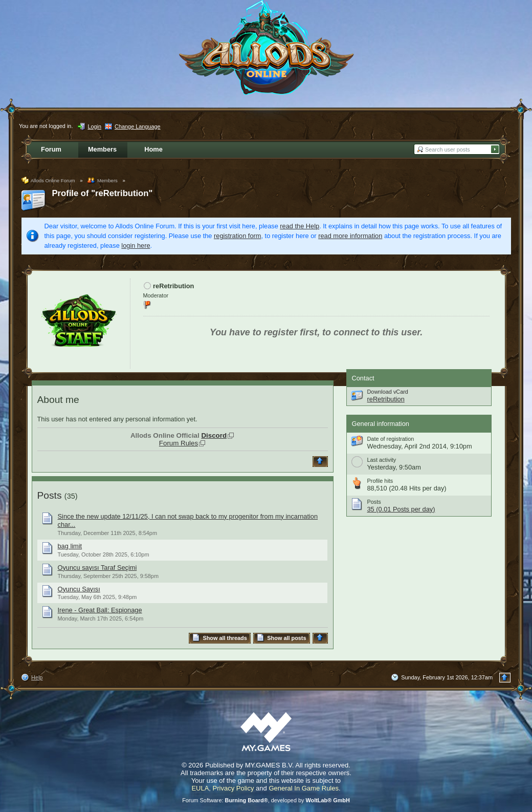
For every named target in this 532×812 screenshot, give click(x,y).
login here (136, 245)
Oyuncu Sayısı (79, 589)
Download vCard (388, 392)
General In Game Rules (304, 788)
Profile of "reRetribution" (103, 193)
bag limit (70, 546)
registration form (237, 236)
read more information (350, 236)
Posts (50, 495)
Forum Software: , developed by (266, 800)
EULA (200, 788)
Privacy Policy (234, 788)
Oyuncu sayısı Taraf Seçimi (97, 568)
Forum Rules (179, 443)
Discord (214, 435)
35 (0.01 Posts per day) (401, 509)
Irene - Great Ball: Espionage (100, 610)
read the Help (300, 226)
